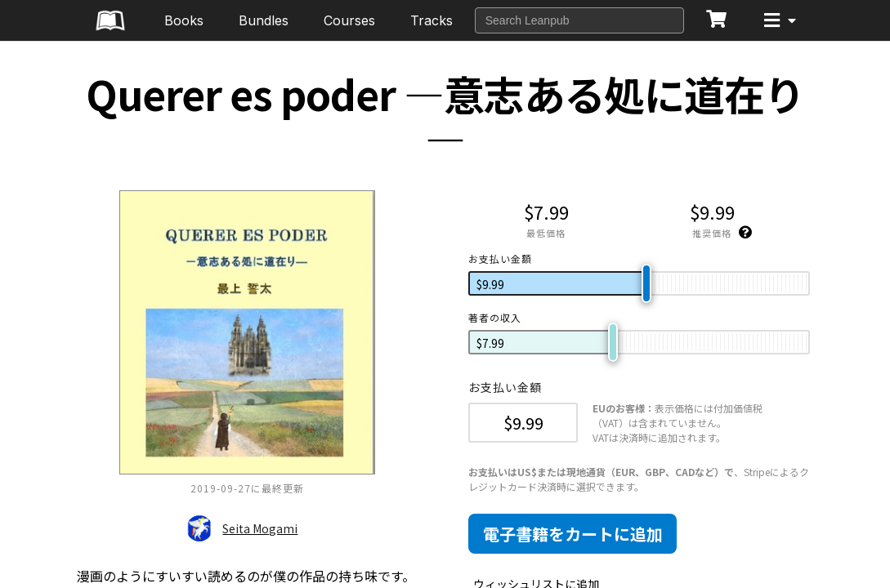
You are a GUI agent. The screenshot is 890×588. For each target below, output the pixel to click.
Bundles (264, 20)
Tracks (432, 20)
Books (184, 20)
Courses (349, 20)
